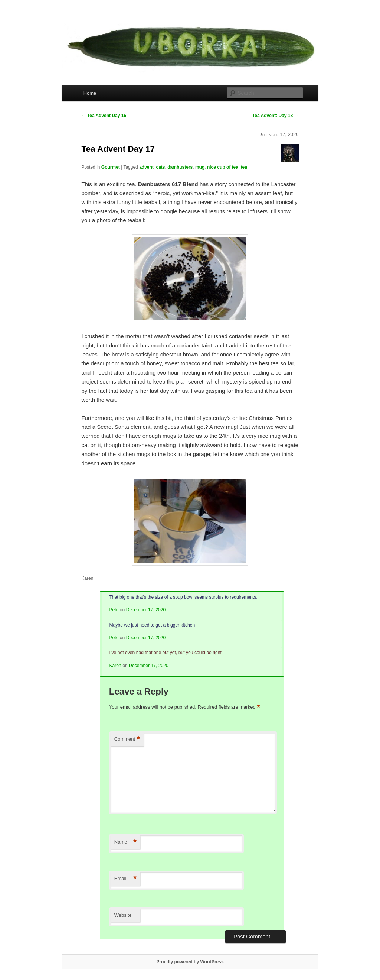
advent (146, 167)
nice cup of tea (223, 167)
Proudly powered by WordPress (190, 962)
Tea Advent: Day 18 (276, 116)
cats (161, 167)
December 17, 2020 (146, 610)
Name (125, 842)
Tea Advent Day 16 (104, 116)
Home (90, 93)
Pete (114, 610)
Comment (127, 739)
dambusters (180, 167)
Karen (115, 666)
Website (123, 915)
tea (244, 167)
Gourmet (111, 167)
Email (125, 879)
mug (200, 167)
